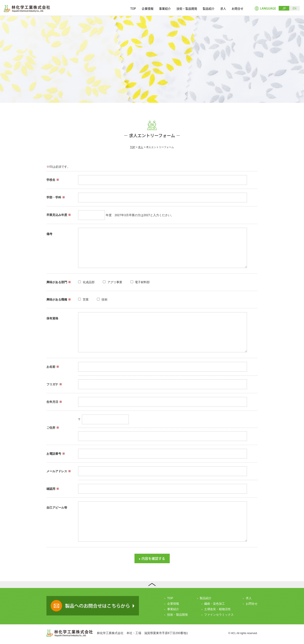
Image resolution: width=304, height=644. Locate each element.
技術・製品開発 (187, 8)
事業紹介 (165, 8)
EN (294, 8)
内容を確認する (153, 558)
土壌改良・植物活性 (217, 609)
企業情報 (148, 8)
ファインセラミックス (219, 615)
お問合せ (237, 8)
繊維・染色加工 (214, 604)
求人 (223, 8)
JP (284, 8)
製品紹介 (209, 8)
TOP (133, 8)
